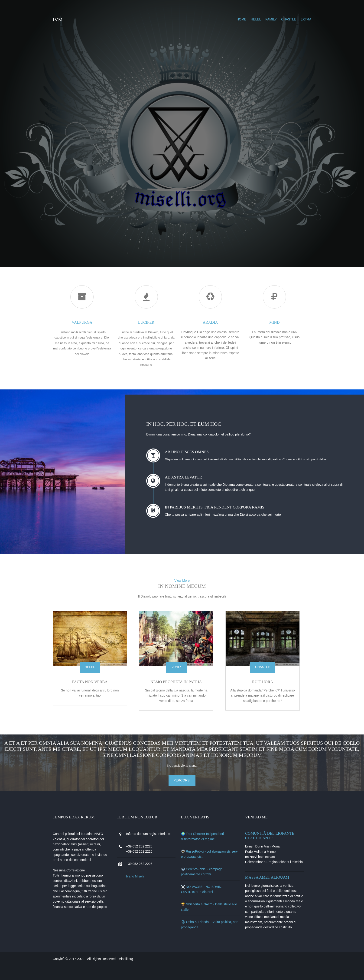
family (255, 19)
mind (270, 321)
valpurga (94, 321)
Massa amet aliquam (266, 886)
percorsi (182, 784)
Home (226, 19)
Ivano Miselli (145, 885)
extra (290, 19)
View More (182, 586)
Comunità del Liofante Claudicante (269, 839)
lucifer (153, 321)
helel (240, 19)
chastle (273, 19)
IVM (73, 20)
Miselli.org (141, 973)
